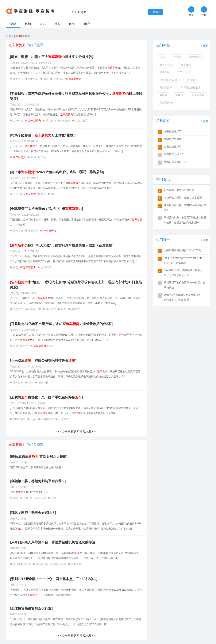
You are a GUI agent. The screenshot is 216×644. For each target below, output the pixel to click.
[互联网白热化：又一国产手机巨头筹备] (47, 397)
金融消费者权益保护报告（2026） (183, 250)
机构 (28, 24)
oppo (33, 419)
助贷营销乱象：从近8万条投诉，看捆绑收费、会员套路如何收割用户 (185, 220)
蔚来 (46, 79)
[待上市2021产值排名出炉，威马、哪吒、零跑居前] (57, 172)
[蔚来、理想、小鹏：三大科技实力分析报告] (52, 57)
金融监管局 (40, 498)
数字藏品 (186, 65)
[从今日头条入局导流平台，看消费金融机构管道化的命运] (53, 542)
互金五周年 (198, 95)
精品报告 (18, 79)
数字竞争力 (166, 65)
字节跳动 (194, 57)
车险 (43, 157)
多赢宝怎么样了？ (174, 147)
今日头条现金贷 (22, 564)
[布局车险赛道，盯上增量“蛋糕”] (43, 135)
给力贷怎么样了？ (174, 154)
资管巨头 (33, 231)
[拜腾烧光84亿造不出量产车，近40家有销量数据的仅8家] (61, 324)
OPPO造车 (19, 419)
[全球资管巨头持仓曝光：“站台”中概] (47, 209)
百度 (16, 267)
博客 (57, 24)
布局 (33, 157)
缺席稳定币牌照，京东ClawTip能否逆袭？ (185, 208)
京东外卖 (18, 121)
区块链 (179, 95)
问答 (72, 24)
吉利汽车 (45, 267)
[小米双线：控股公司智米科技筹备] (43, 361)
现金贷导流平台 (57, 564)
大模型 (177, 57)
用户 (87, 24)
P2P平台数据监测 (191, 88)
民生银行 (51, 121)
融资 (64, 309)
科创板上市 (35, 309)
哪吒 (53, 194)
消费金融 (76, 564)
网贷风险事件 (167, 103)
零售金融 (165, 72)
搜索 (156, 12)
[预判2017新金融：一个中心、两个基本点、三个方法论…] (54, 579)
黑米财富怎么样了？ (175, 162)
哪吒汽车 (51, 309)
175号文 (183, 72)
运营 (53, 498)
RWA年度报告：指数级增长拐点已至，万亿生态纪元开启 (183, 273)
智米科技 (43, 383)
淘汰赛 (43, 346)
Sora (162, 57)
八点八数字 (81, 121)
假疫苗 (163, 95)
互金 (26, 498)
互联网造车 (48, 419)
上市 (16, 194)
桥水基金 (18, 231)
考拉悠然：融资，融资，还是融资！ (184, 198)
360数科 (66, 121)
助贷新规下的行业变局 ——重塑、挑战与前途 (184, 285)
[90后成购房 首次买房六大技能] (39, 457)
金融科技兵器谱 (168, 80)
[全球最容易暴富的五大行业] (31, 608)
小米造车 (18, 383)
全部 (13, 24)
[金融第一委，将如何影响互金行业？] (38, 481)
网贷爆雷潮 (166, 88)
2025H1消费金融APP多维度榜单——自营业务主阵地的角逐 (185, 297)
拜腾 (16, 346)
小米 (31, 383)
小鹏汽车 (59, 79)
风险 (16, 498)
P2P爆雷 (191, 80)
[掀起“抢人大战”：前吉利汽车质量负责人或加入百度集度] (62, 245)
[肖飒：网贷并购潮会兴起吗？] (33, 513)
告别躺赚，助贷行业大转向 (179, 190)
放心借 (40, 564)
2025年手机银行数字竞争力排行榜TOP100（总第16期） (183, 261)
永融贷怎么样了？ (174, 131)
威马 (43, 194)
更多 (204, 45)
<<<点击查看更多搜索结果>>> (76, 432)
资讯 (43, 24)
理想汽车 (33, 79)
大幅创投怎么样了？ (175, 139)
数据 (26, 346)
